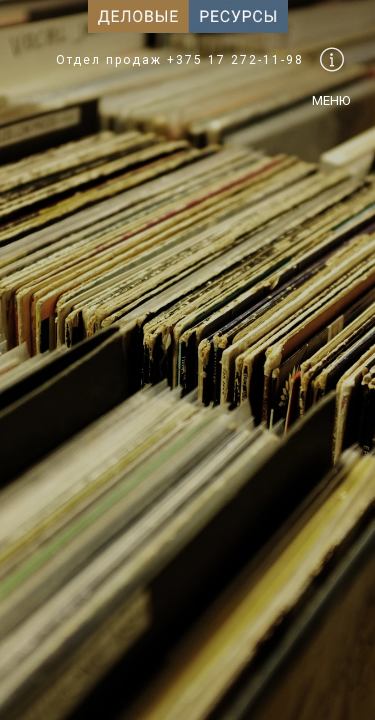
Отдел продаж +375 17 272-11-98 (180, 60)
